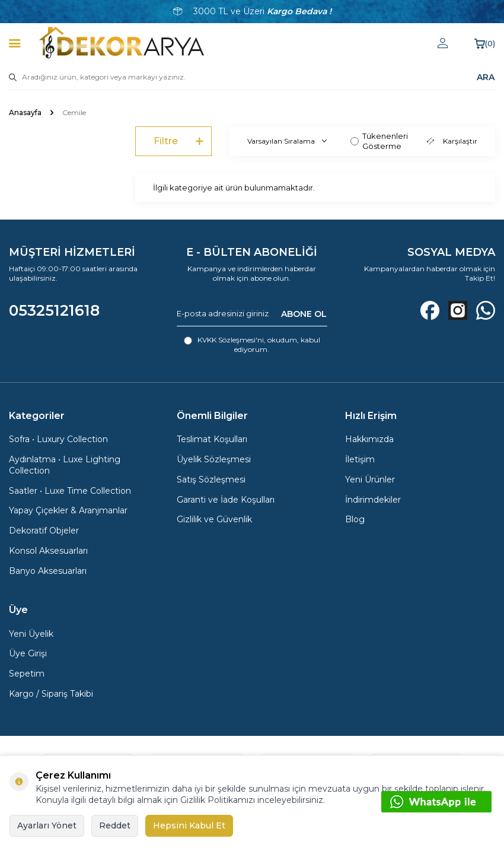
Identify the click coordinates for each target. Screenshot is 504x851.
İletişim (360, 459)
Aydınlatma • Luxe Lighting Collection (65, 465)
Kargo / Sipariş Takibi (51, 694)
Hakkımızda (369, 439)
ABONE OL (304, 313)
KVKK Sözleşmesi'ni (231, 340)
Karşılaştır (452, 141)
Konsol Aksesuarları (48, 551)
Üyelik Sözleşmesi (214, 459)
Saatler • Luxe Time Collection (70, 491)
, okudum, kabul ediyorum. (252, 344)
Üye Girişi (28, 653)
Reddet (115, 825)
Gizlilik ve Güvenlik (214, 519)
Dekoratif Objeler (44, 531)
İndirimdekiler (373, 500)
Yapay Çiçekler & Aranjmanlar (68, 510)
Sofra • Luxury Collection (58, 439)
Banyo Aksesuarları (48, 571)
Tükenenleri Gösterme (379, 141)
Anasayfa (25, 112)
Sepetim (27, 674)
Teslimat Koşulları (212, 439)
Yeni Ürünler (370, 480)
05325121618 (54, 310)
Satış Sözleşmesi (211, 480)
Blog (355, 519)
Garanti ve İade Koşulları (226, 500)
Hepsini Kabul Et (189, 825)
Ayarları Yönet (47, 825)
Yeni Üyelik (31, 634)
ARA (486, 77)
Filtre (178, 142)
